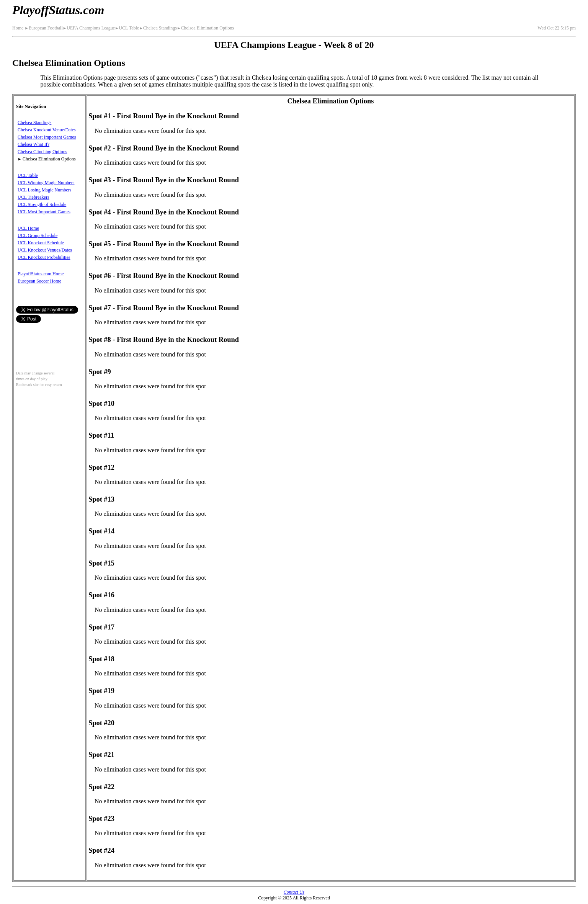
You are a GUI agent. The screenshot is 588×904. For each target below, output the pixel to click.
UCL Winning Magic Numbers (46, 183)
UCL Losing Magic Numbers (45, 190)
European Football (43, 28)
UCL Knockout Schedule (41, 243)
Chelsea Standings (158, 28)
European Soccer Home (39, 281)
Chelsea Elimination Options (205, 28)
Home (18, 28)
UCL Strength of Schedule (42, 204)
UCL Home (28, 228)
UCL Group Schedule (38, 235)
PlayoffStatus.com (58, 10)
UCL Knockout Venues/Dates (45, 250)
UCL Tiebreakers (33, 197)
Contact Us (294, 892)
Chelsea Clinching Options (42, 152)
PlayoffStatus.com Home (41, 274)
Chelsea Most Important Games (47, 137)
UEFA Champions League (89, 28)
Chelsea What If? (33, 144)
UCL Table (127, 28)
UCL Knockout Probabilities (44, 257)
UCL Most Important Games (44, 212)
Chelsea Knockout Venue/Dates (47, 130)
